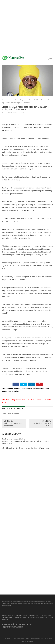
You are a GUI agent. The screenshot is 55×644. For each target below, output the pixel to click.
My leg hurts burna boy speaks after (13, 424)
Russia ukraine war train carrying (42, 424)
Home (4, 100)
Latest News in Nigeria (18, 100)
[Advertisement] (27, 27)
